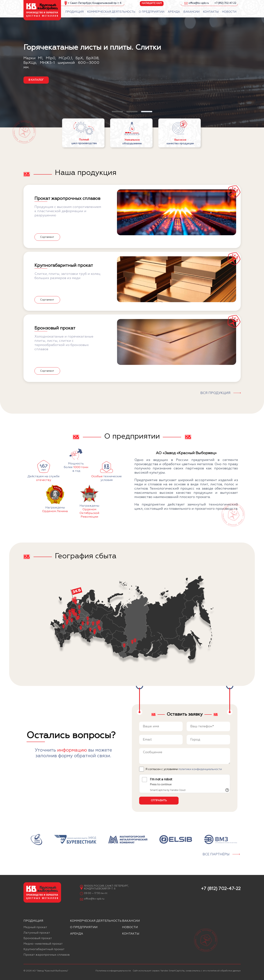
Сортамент (47, 237)
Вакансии (131, 921)
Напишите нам (152, 3)
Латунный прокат (37, 933)
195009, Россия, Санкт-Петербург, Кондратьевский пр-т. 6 (106, 887)
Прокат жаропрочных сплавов (47, 955)
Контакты (131, 934)
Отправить (159, 801)
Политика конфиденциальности (113, 971)
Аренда (77, 934)
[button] (117, 112)
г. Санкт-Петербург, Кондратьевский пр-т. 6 (95, 3)
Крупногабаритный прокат (44, 949)
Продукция (33, 921)
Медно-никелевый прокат (43, 944)
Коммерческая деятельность (96, 921)
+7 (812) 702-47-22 (225, 3)
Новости (130, 927)
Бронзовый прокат (38, 938)
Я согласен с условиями (184, 769)
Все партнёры (216, 854)
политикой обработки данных (224, 971)
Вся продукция (215, 393)
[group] (36, 839)
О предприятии (84, 927)
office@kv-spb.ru (199, 3)
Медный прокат (35, 927)
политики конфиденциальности (200, 769)
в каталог (36, 80)
